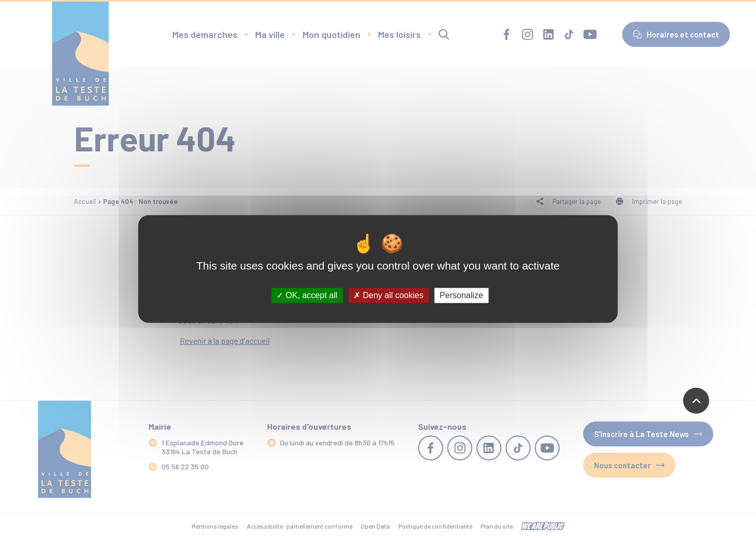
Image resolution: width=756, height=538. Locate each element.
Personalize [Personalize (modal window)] (461, 295)
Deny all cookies (388, 295)
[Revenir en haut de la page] (696, 401)
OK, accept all (307, 295)
